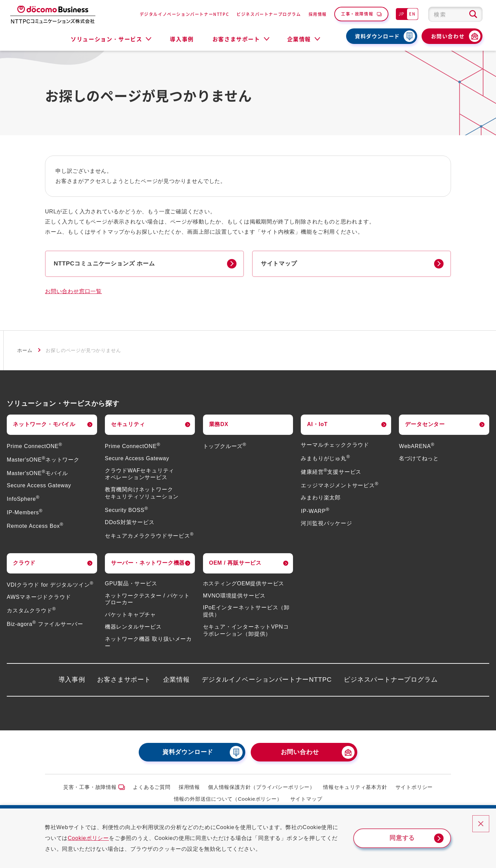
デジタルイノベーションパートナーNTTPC (185, 14)
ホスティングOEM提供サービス (244, 584)
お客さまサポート (124, 681)
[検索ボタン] (473, 14)
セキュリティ (128, 425)
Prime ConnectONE (35, 447)
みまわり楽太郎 (321, 498)
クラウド (24, 564)
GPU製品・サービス (131, 584)
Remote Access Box (35, 527)
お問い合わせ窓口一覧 (73, 292)
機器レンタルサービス (133, 627)
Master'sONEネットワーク (43, 460)
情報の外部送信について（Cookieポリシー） (228, 800)
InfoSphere (23, 500)
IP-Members (25, 513)
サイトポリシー (414, 788)
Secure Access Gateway (39, 486)
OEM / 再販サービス (235, 564)
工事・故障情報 (357, 14)
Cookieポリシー (94, 838)
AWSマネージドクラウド (39, 598)
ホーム (25, 351)
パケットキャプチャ (130, 615)
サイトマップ (306, 800)
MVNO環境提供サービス (234, 596)
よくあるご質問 (152, 788)
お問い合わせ (448, 36)
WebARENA (417, 447)
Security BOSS (127, 511)
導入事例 (182, 39)
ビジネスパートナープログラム (269, 14)
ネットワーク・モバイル (44, 425)
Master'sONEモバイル (37, 474)
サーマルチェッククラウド (335, 445)
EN (412, 14)
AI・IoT (317, 425)
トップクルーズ (225, 447)
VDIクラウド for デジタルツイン (50, 585)
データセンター (425, 425)
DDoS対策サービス (130, 523)
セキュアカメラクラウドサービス (149, 536)
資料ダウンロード (377, 36)
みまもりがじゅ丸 (325, 459)
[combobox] (455, 14)
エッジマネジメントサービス (340, 486)
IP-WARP (315, 512)
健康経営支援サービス (331, 473)
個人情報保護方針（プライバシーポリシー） (262, 788)
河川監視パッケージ (326, 524)
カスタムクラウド (31, 611)
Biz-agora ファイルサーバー (45, 625)
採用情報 (318, 14)
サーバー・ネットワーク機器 (148, 564)
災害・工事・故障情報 (90, 788)
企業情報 (176, 681)
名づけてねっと (419, 459)
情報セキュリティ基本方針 (355, 788)
